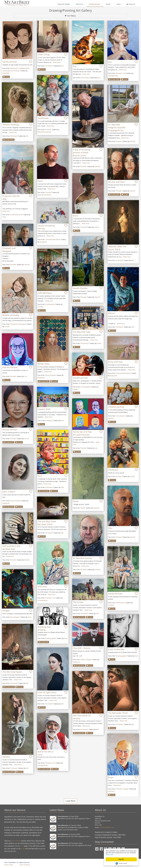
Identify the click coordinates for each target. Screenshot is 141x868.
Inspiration (94, 4)
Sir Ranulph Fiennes (83, 558)
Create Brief (64, 4)
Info (119, 4)
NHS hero (42, 586)
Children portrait (116, 407)
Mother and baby (11, 315)
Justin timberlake (116, 649)
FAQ (22, 846)
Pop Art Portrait (10, 367)
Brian (111, 777)
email (23, 849)
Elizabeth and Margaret (9, 250)
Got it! (121, 859)
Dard (40, 181)
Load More (70, 801)
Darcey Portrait (10, 429)
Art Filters (70, 16)
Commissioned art (16, 215)
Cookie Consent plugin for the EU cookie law (121, 863)
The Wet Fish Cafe (82, 332)
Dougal (6, 611)
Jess (110, 62)
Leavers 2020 (44, 409)
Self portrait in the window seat (11, 547)
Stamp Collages (86, 660)
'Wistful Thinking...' (12, 125)
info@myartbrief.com (107, 827)
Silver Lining (44, 54)
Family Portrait (10, 62)
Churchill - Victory (81, 648)
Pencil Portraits (51, 375)
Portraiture (119, 327)
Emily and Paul (115, 362)
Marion (111, 313)
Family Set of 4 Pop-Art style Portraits (83, 433)
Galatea (6, 757)
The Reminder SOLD (118, 713)
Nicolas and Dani (116, 182)
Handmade (43, 118)
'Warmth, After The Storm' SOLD (117, 248)
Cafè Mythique (45, 293)
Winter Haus (44, 364)
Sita (75, 66)
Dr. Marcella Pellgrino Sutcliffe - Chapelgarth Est (117, 128)
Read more (57, 62)
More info (116, 854)
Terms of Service (25, 865)
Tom (40, 476)
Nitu (110, 528)
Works (83, 508)
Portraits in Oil (121, 73)
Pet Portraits (85, 78)
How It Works (16, 841)
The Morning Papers (12, 672)
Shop (108, 4)
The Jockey (78, 602)
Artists (80, 4)
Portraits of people (122, 789)
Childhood (113, 470)
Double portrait (80, 378)
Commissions (50, 304)
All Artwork (49, 66)
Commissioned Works (53, 239)
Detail (76, 501)
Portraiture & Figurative (18, 324)
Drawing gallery (51, 638)
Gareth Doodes (80, 288)
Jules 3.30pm (9, 492)
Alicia (75, 216)
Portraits (48, 130)
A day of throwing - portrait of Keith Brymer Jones (82, 152)
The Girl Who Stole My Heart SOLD (47, 523)
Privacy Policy (9, 865)
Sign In (131, 4)
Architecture (85, 343)
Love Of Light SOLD (47, 692)
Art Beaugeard (86, 387)
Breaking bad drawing (44, 628)
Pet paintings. (15, 617)
